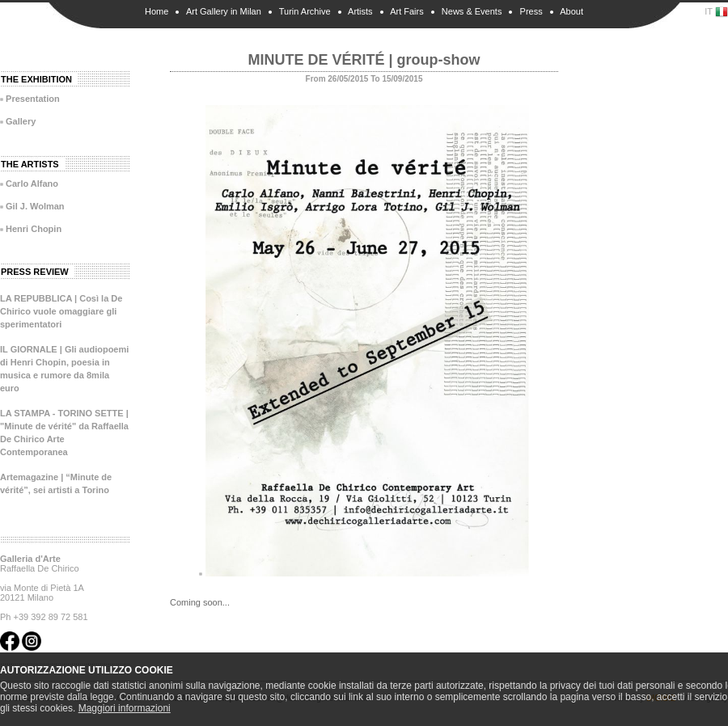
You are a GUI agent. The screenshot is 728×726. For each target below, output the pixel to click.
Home (157, 11)
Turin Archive (305, 11)
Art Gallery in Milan (224, 11)
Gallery (21, 121)
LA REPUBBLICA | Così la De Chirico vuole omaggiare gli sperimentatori (61, 311)
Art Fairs (407, 11)
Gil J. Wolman (35, 206)
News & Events (472, 11)
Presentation (33, 99)
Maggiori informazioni (125, 708)
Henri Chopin (34, 229)
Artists (360, 11)
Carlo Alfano (32, 184)
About (571, 11)
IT (716, 12)
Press (531, 11)
